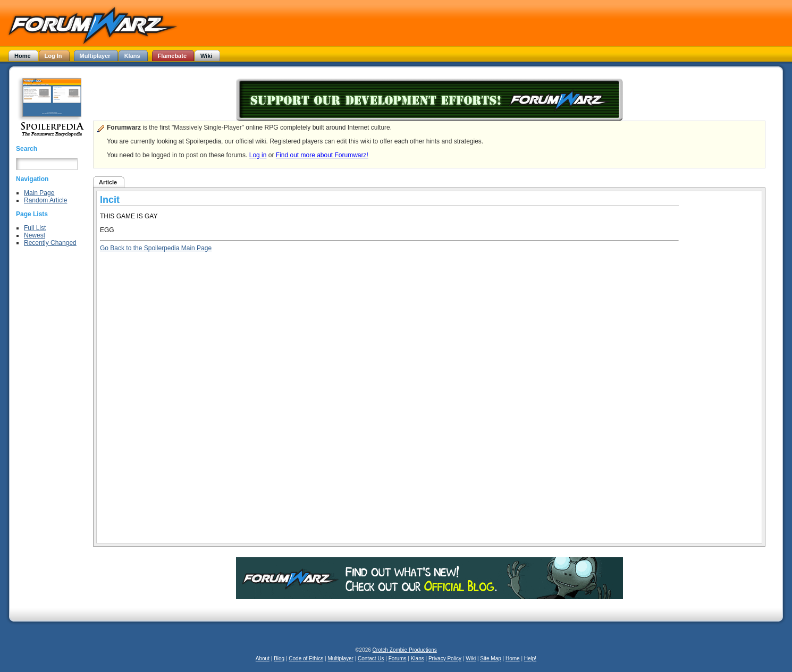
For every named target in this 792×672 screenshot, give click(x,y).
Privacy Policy (445, 658)
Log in (258, 155)
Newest (35, 235)
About (263, 658)
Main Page (39, 193)
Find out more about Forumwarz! (322, 155)
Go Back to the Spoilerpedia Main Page (156, 248)
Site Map (490, 658)
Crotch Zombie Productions (405, 650)
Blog (279, 658)
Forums (398, 658)
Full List (35, 228)
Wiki (471, 658)
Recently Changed (50, 243)
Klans (418, 658)
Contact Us (371, 658)
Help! (530, 658)
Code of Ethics (306, 658)
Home (513, 658)
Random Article (45, 200)
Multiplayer (341, 658)
